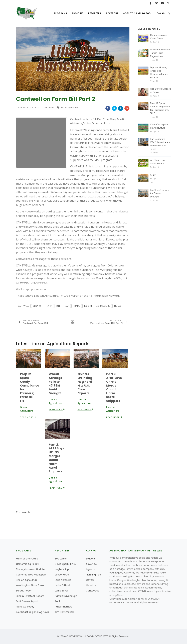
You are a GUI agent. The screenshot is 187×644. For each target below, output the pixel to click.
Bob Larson (61, 559)
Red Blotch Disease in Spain (161, 90)
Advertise (112, 13)
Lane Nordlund (63, 580)
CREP (153, 175)
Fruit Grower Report (27, 601)
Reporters (94, 13)
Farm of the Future (27, 559)
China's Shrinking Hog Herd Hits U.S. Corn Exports (85, 383)
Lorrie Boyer (62, 591)
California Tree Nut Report (31, 575)
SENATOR (38, 306)
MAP (67, 306)
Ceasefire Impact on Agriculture (159, 126)
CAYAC (161, 13)
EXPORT (88, 306)
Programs (60, 13)
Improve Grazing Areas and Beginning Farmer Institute (159, 72)
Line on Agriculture (68, 108)
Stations (91, 559)
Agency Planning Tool (137, 13)
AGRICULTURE (103, 306)
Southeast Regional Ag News (32, 612)
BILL (58, 306)
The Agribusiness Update (30, 569)
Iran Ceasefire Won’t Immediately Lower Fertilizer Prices (160, 144)
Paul (57, 601)
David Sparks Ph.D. (65, 564)
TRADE (77, 306)
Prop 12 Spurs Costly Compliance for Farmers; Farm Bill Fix (30, 387)
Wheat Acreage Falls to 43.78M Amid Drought (55, 383)
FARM (49, 306)
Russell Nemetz (64, 607)
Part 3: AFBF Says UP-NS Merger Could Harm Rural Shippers (114, 387)
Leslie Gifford (62, 585)
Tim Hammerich (64, 612)
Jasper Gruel (62, 575)
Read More (28, 417)
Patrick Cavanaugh (66, 596)
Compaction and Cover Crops (159, 37)
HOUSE (118, 306)
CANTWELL (23, 306)
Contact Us (92, 591)
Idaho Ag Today (25, 607)
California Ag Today (27, 564)
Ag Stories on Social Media (157, 162)
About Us (77, 13)
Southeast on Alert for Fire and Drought (160, 193)
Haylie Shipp (62, 569)
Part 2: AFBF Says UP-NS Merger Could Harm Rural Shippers (56, 458)
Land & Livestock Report (30, 596)
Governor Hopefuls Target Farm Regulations (160, 53)
